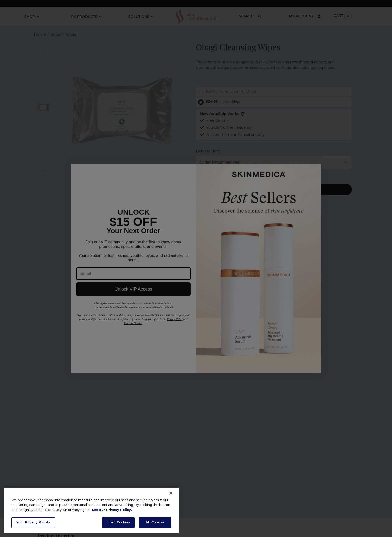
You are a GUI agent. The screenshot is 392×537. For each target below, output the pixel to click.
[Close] (171, 493)
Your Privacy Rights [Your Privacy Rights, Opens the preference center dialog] (33, 523)
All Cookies (155, 523)
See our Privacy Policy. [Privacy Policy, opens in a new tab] (112, 510)
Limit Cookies (118, 523)
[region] (91, 510)
